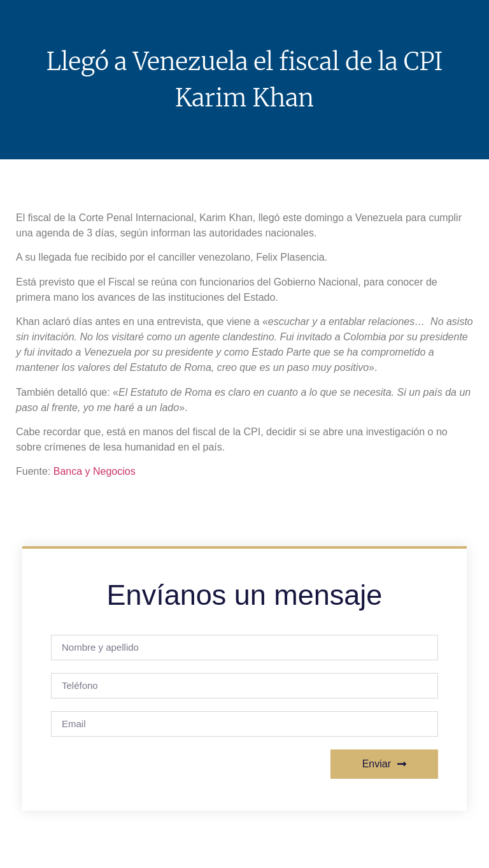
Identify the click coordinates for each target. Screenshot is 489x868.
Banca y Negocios (95, 471)
